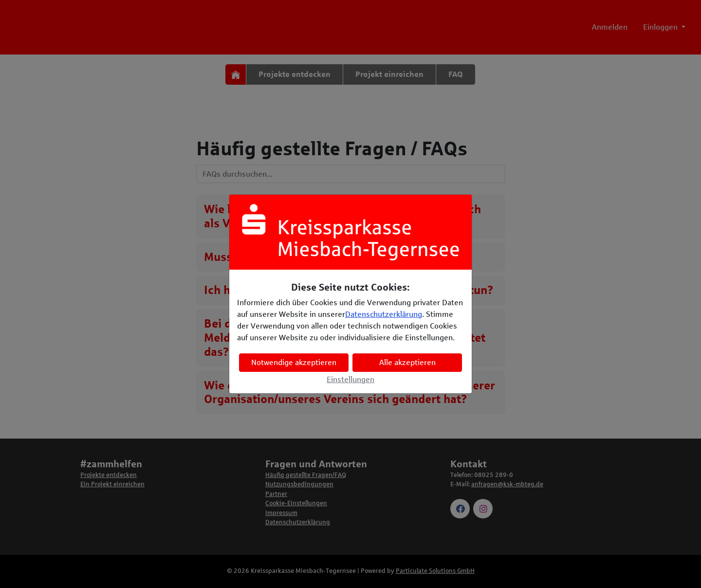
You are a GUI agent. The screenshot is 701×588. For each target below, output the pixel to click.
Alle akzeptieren (407, 362)
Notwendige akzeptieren (294, 362)
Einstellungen (350, 379)
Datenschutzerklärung (384, 314)
